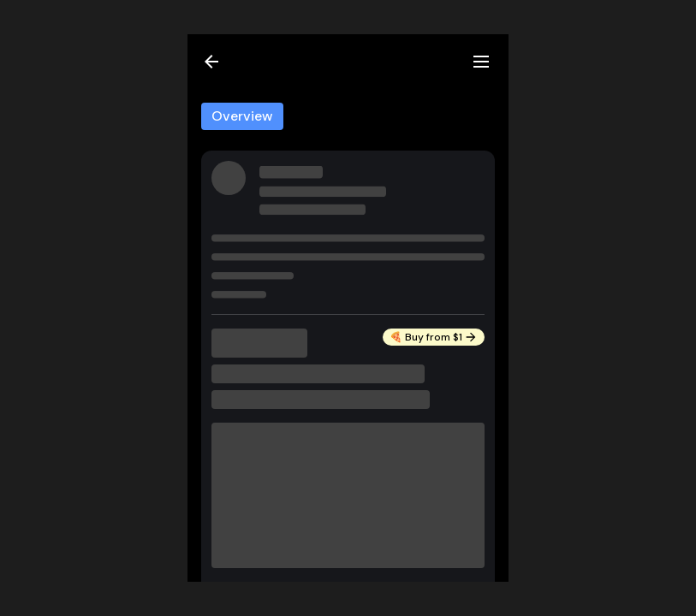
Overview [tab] (242, 116)
